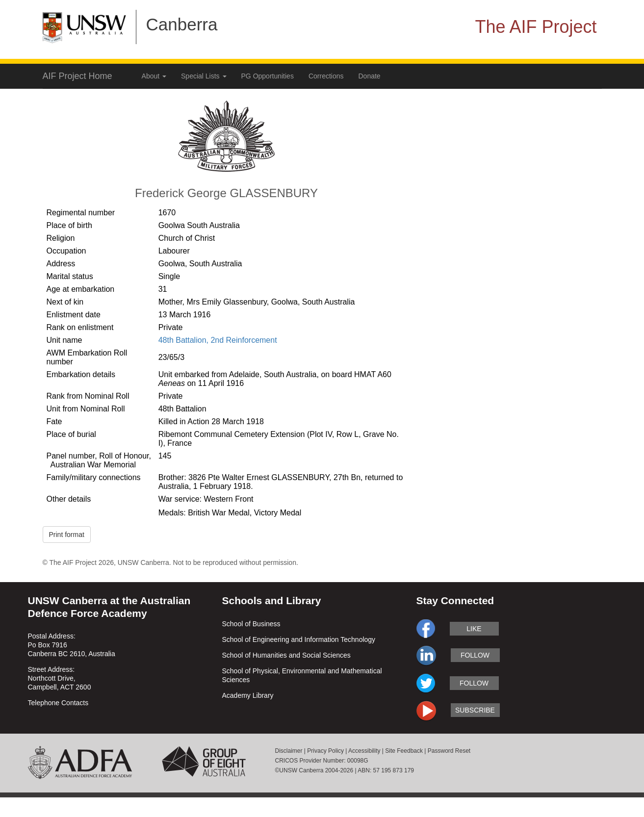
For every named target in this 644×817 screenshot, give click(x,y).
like (474, 629)
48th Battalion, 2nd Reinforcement (218, 340)
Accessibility (364, 751)
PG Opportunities (268, 76)
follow (475, 655)
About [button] (154, 76)
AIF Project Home (77, 76)
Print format (67, 535)
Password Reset (449, 751)
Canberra (182, 24)
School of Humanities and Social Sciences (286, 655)
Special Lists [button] (204, 76)
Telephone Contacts (58, 703)
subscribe (475, 710)
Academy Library (248, 695)
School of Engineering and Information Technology (299, 639)
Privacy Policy (325, 751)
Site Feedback (404, 751)
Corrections (326, 76)
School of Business (251, 624)
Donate (370, 76)
